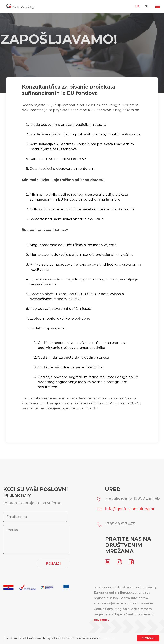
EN (146, 6)
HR (137, 6)
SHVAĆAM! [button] (148, 638)
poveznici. (101, 620)
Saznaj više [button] (108, 638)
